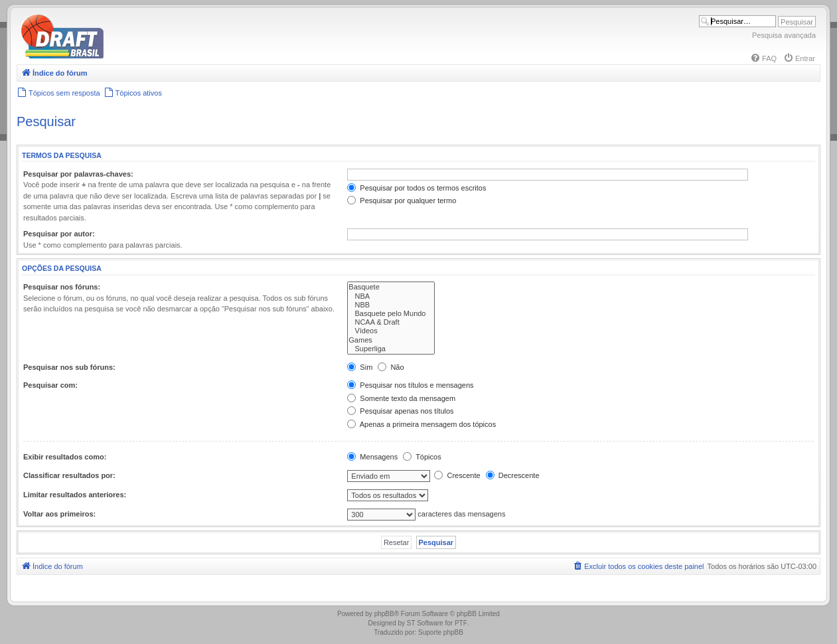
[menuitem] (763, 58)
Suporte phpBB (441, 632)
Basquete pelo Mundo (391, 314)
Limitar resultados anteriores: (75, 495)
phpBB (384, 614)
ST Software (425, 623)
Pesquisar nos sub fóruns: (69, 367)
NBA (391, 296)
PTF (461, 623)
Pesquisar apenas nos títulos (400, 411)
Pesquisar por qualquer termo (402, 201)
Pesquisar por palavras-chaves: (78, 174)
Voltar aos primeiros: (59, 514)
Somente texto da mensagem (401, 398)
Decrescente (513, 475)
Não (391, 367)
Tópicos (422, 457)
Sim (360, 367)
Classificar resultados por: (69, 475)
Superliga (391, 349)
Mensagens (372, 457)
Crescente (457, 475)
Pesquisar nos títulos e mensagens (410, 385)
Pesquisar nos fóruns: (62, 287)
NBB (391, 305)
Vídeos (391, 331)
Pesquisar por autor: (59, 234)
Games (391, 340)
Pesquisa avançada (784, 35)
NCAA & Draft (391, 322)
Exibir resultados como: (65, 457)
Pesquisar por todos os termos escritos (417, 188)
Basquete (391, 287)
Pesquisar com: (50, 385)
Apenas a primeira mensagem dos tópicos (421, 424)
